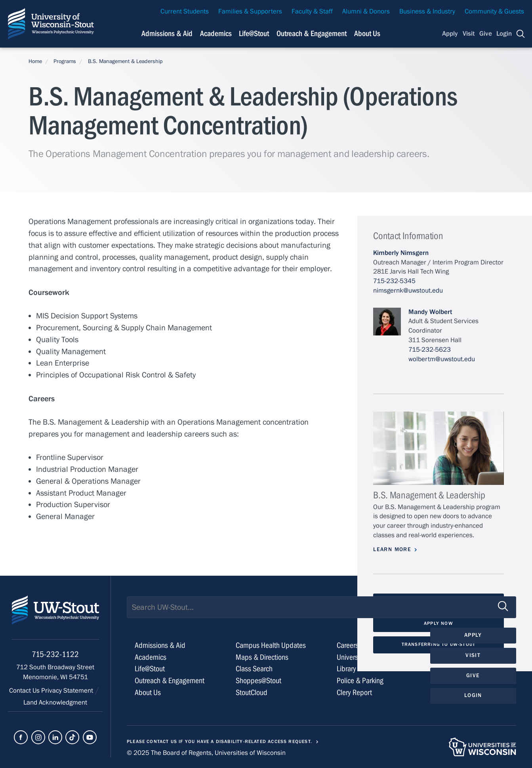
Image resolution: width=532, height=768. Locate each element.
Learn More (392, 550)
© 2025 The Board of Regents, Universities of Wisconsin (206, 753)
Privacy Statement (68, 691)
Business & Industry (427, 11)
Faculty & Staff (312, 11)
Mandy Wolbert (430, 312)
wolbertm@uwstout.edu (442, 359)
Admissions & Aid (167, 34)
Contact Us (25, 691)
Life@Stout (254, 34)
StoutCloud (252, 692)
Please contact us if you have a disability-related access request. (219, 741)
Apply (450, 34)
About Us (367, 34)
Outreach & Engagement (312, 34)
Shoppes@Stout (258, 681)
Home (35, 61)
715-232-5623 (430, 350)
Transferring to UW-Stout (439, 644)
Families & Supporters (250, 11)
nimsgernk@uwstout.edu (408, 291)
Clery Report (354, 692)
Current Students (185, 11)
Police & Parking (360, 681)
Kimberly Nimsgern (401, 253)
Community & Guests (494, 11)
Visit (469, 34)
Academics (216, 34)
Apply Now (439, 623)
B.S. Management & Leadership (125, 61)
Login (504, 34)
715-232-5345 (394, 281)
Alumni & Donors (366, 11)
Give (486, 34)
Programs (65, 61)
